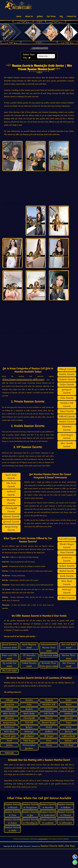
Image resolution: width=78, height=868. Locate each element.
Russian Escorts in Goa (30, 833)
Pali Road (69, 764)
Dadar (69, 719)
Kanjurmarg (9, 741)
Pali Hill (29, 741)
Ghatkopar (29, 755)
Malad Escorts (67, 590)
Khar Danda (9, 732)
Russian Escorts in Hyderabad (48, 833)
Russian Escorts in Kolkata (66, 825)
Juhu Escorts (67, 417)
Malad (49, 746)
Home (19, 16)
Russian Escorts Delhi (52, 865)
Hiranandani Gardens (29, 766)
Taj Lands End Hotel (9, 683)
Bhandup (9, 737)
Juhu (29, 723)
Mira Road (9, 750)
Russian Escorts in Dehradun (66, 840)
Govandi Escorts (11, 540)
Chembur (49, 728)
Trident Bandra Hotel (29, 683)
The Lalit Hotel (9, 690)
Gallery (40, 16)
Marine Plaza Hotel (69, 676)
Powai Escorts (67, 430)
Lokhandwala (69, 755)
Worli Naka (29, 732)
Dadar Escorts (67, 403)
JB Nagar (49, 755)
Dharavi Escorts (11, 535)
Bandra (29, 719)
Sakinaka (9, 772)
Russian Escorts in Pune (12, 833)
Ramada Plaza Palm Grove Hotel (49, 683)
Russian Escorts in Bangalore (30, 825)
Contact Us (71, 16)
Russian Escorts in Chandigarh (30, 840)
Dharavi (49, 737)
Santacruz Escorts (67, 578)
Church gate (9, 755)
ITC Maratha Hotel (29, 676)
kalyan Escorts (67, 585)
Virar (49, 759)
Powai (69, 723)
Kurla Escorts (67, 595)
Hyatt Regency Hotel (29, 665)
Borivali (69, 750)
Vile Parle (49, 732)
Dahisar (69, 759)
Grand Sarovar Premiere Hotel (9, 665)
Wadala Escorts (67, 440)
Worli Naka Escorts (11, 495)
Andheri (49, 750)
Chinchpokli (29, 737)
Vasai (69, 741)
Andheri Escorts (67, 617)
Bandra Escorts (67, 393)
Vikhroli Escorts (67, 435)
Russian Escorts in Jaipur (12, 840)
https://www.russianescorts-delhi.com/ (23, 398)
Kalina (9, 764)
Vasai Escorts (67, 571)
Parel (9, 759)
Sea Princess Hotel (69, 683)
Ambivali (69, 732)
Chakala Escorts (67, 398)
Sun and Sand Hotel (69, 665)
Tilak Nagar (29, 759)
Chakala (49, 719)
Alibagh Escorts (67, 388)
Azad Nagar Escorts (67, 455)
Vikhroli (9, 728)
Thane (49, 764)
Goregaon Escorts (67, 410)
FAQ (61, 16)
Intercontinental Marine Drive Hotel (49, 666)
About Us (29, 16)
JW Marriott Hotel (49, 674)
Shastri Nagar (49, 741)
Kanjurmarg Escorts (11, 547)
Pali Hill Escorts (67, 558)
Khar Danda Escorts (67, 464)
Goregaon (9, 723)
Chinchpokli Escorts (11, 529)
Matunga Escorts (67, 610)
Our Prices (51, 16)
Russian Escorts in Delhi (12, 848)
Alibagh (9, 719)
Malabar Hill (49, 723)
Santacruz (9, 746)
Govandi (69, 737)
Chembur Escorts (67, 447)
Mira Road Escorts (67, 602)
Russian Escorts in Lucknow (48, 840)
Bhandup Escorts (11, 520)
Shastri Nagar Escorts (67, 565)
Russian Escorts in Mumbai (48, 825)
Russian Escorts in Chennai (66, 833)
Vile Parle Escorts (11, 504)
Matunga (29, 750)
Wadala (29, 728)
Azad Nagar (69, 728)
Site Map (70, 865)
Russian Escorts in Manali (12, 825)
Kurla (69, 746)
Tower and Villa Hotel (9, 676)
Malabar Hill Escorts (67, 423)
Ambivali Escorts (11, 512)
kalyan (29, 746)
